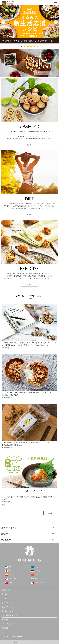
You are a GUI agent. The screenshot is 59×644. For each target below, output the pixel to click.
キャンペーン (7, 603)
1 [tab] (22, 46)
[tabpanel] (29, 24)
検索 (50, 2)
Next (56, 22)
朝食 (3, 505)
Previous (3, 22)
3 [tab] (28, 46)
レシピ (4, 598)
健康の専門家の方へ (9, 615)
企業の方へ (6, 620)
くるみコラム (7, 607)
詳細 (53, 528)
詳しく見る (43, 73)
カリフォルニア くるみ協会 (12, 636)
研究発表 (5, 628)
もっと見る (51, 513)
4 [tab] (31, 46)
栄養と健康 (6, 590)
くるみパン (6, 594)
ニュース (5, 632)
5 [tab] (34, 46)
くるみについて (8, 611)
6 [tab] (37, 46)
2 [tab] (25, 46)
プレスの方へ (7, 624)
